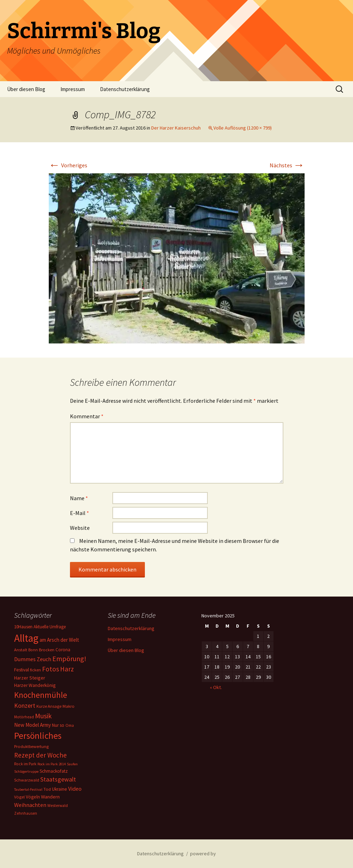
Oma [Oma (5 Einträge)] (70, 725)
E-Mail (80, 513)
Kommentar (87, 416)
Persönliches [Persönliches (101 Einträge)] (38, 736)
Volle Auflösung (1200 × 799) (243, 128)
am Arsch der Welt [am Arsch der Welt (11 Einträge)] (59, 640)
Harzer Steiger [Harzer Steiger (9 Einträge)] (30, 678)
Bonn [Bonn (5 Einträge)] (33, 650)
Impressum (73, 89)
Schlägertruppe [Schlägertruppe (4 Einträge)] (26, 771)
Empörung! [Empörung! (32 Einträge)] (69, 659)
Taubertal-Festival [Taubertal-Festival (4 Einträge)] (28, 789)
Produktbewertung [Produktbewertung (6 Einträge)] (31, 746)
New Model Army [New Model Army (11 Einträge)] (33, 725)
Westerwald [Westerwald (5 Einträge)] (58, 806)
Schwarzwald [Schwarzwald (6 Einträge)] (27, 780)
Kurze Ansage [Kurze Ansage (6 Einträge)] (49, 706)
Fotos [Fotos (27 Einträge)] (51, 669)
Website (80, 528)
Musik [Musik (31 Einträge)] (43, 716)
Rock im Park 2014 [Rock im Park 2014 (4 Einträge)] (52, 764)
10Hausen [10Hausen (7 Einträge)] (23, 627)
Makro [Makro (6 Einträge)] (69, 706)
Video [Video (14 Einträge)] (75, 789)
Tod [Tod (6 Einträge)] (47, 789)
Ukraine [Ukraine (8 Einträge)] (60, 789)
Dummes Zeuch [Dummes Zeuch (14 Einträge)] (33, 659)
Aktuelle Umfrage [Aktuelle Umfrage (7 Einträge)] (50, 627)
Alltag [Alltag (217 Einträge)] (26, 638)
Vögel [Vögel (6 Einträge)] (19, 797)
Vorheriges (68, 165)
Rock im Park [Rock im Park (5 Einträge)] (25, 764)
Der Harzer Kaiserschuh (176, 128)
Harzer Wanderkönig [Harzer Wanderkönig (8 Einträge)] (35, 685)
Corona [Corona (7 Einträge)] (63, 650)
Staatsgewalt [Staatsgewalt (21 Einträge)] (58, 779)
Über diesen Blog (26, 89)
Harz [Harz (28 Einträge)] (67, 669)
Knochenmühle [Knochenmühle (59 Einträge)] (41, 695)
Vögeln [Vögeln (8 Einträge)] (33, 797)
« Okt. (216, 687)
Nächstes (287, 165)
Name (79, 498)
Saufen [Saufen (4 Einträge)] (72, 764)
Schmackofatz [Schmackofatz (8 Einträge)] (54, 771)
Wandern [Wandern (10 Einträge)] (50, 797)
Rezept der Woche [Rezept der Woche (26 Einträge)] (40, 755)
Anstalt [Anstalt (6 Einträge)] (21, 650)
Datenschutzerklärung (125, 89)
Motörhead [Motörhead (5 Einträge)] (24, 717)
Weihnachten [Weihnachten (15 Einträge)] (30, 805)
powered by (203, 854)
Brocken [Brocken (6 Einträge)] (47, 650)
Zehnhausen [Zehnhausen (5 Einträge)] (26, 813)
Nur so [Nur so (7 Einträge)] (58, 725)
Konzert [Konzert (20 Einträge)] (25, 706)
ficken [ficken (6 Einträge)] (36, 670)
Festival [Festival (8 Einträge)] (22, 670)
